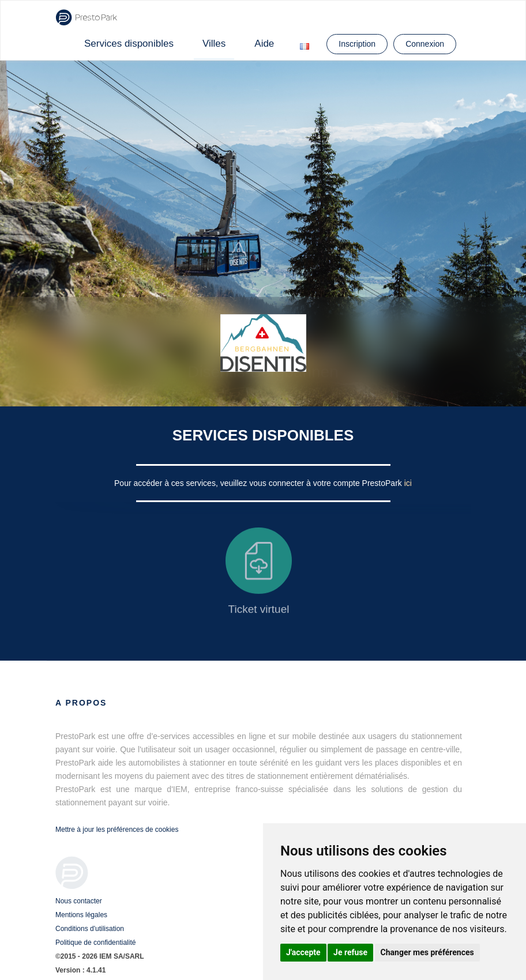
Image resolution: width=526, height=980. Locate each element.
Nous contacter (79, 901)
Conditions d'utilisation (90, 929)
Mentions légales (81, 915)
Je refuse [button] (350, 952)
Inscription (357, 44)
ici (408, 483)
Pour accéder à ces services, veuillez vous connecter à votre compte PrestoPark (259, 483)
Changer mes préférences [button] (427, 952)
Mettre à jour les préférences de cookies (117, 830)
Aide (264, 44)
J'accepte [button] (303, 952)
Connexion (425, 44)
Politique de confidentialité (95, 943)
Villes (214, 44)
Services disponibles (129, 44)
